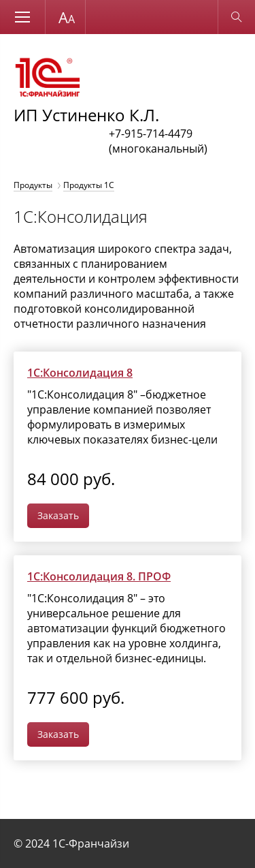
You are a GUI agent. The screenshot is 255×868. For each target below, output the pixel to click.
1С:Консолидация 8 (80, 373)
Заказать (58, 515)
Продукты (33, 185)
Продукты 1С (89, 185)
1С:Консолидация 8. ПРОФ (99, 576)
